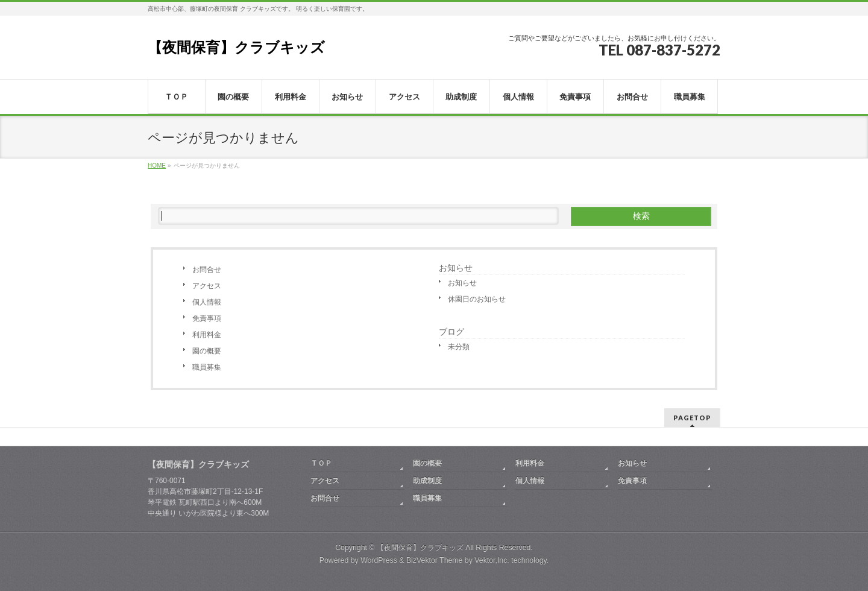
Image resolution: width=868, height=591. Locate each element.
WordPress (379, 560)
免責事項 (207, 318)
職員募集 (207, 367)
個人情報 (207, 302)
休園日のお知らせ (477, 299)
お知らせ (456, 268)
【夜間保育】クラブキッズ (236, 47)
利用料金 (207, 335)
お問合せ (207, 270)
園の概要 (207, 351)
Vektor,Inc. (492, 560)
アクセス (207, 286)
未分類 (459, 347)
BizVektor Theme (435, 560)
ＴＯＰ (321, 463)
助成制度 (427, 481)
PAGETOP (692, 418)
